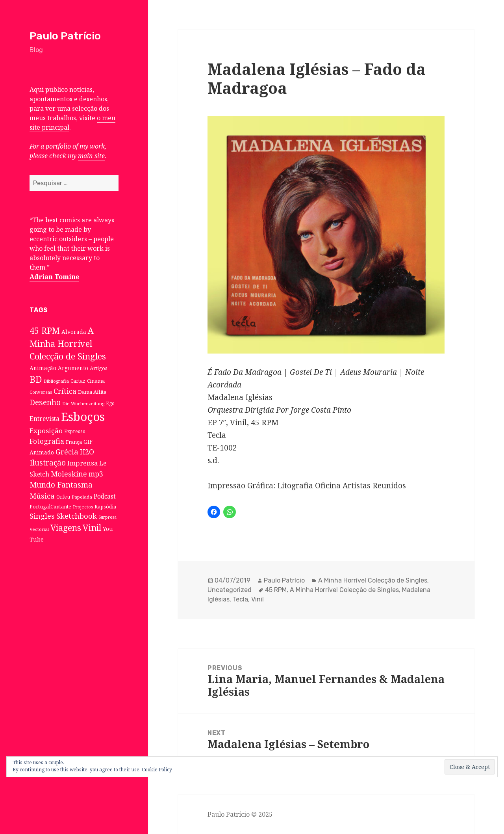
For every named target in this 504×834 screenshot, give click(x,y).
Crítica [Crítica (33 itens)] (65, 391)
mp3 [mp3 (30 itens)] (96, 474)
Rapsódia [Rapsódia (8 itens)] (105, 507)
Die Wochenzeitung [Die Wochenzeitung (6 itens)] (83, 403)
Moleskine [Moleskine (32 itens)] (69, 474)
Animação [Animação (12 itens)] (43, 368)
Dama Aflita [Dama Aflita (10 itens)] (92, 392)
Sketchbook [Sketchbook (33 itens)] (77, 516)
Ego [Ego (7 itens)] (110, 403)
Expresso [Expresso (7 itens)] (75, 431)
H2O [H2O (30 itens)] (87, 452)
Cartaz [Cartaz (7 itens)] (78, 381)
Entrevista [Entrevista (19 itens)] (44, 419)
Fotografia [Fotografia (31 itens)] (47, 441)
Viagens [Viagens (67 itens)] (66, 528)
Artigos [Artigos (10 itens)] (99, 368)
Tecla (240, 599)
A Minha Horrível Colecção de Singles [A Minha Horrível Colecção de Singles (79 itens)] (68, 343)
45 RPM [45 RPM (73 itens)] (45, 330)
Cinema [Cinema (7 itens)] (96, 381)
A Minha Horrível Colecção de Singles (373, 580)
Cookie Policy (157, 770)
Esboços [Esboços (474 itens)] (83, 417)
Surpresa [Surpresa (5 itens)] (107, 517)
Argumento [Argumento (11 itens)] (73, 368)
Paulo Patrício (65, 36)
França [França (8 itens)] (74, 442)
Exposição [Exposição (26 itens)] (46, 431)
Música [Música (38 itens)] (42, 496)
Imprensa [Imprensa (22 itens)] (82, 463)
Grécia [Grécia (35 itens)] (67, 451)
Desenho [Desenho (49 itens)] (45, 402)
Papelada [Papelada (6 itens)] (82, 497)
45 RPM (276, 590)
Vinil (258, 599)
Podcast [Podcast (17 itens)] (105, 496)
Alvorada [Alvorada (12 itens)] (74, 332)
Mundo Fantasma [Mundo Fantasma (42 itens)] (61, 485)
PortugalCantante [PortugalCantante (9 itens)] (50, 506)
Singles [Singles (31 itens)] (42, 516)
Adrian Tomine (54, 277)
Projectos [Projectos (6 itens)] (83, 507)
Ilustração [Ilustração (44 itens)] (48, 463)
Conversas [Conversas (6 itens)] (41, 392)
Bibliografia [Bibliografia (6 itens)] (56, 381)
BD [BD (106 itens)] (36, 379)
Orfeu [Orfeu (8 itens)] (63, 497)
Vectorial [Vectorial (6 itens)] (39, 529)
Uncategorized (230, 590)
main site (91, 156)
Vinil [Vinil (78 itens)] (92, 528)
